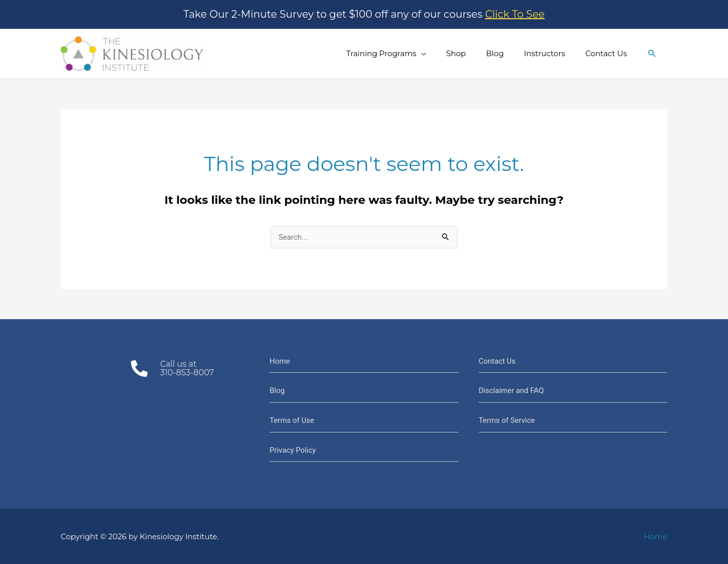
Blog (277, 391)
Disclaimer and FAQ (512, 391)
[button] (652, 54)
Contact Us (497, 361)
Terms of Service (507, 420)
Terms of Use (292, 420)
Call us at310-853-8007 (187, 368)
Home (280, 361)
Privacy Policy (293, 450)
